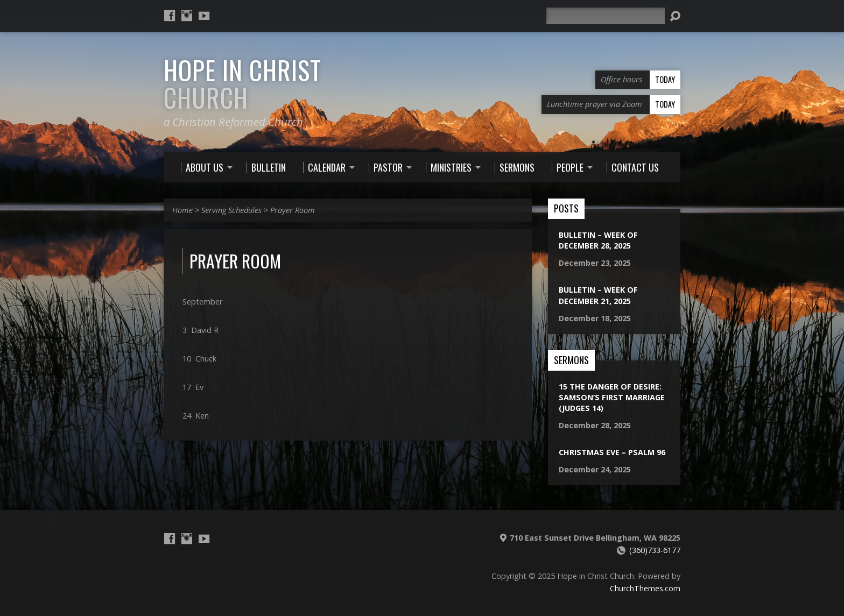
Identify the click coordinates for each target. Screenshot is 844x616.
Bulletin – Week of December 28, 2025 (598, 240)
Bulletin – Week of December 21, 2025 (598, 295)
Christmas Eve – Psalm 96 (612, 452)
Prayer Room (293, 210)
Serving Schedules (231, 210)
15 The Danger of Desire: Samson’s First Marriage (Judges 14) (612, 397)
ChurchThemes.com (645, 588)
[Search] (606, 16)
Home (182, 210)
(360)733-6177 (655, 550)
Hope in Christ (242, 84)
